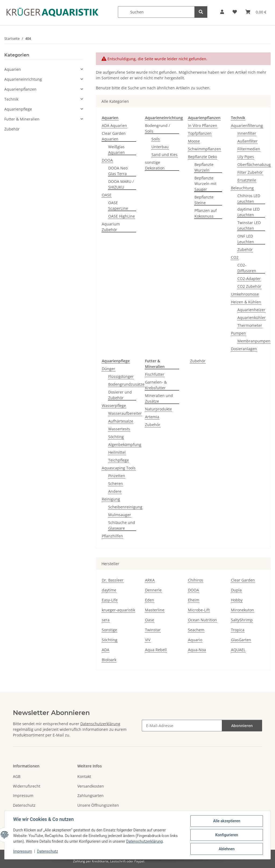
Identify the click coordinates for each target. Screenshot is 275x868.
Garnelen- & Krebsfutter (156, 385)
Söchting (116, 437)
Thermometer (250, 325)
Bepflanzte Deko (202, 157)
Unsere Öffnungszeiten (98, 805)
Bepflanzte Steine (204, 200)
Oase (150, 620)
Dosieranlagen (244, 349)
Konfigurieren (227, 835)
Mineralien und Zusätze (159, 398)
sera (106, 620)
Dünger (108, 369)
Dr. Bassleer (113, 580)
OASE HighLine (122, 216)
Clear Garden (243, 580)
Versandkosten (91, 786)
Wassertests (119, 429)
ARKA (150, 580)
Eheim (194, 600)
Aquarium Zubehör (111, 227)
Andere (115, 491)
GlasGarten (241, 640)
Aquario (195, 640)
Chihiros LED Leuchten (249, 199)
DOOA (107, 160)
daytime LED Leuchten (249, 212)
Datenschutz (48, 851)
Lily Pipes (246, 157)
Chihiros (196, 580)
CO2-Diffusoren (247, 268)
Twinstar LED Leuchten (249, 225)
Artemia (152, 417)
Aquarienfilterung (247, 125)
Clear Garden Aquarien (114, 136)
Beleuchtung (242, 188)
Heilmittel (117, 452)
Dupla (236, 590)
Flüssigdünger (121, 376)
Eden (150, 600)
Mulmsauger (120, 515)
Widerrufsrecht (27, 786)
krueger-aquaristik (118, 610)
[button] (222, 12)
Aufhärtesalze (121, 421)
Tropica (238, 630)
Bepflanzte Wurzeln (204, 167)
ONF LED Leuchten (246, 239)
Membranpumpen (254, 341)
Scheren (116, 483)
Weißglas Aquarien (117, 150)
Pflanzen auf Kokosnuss (206, 213)
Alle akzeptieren (227, 821)
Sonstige (109, 630)
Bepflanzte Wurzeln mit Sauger (205, 184)
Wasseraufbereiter (125, 413)
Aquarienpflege (18, 109)
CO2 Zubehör (249, 286)
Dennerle (153, 590)
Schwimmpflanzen (205, 149)
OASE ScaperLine (118, 206)
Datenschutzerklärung (144, 841)
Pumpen (238, 333)
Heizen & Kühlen (246, 302)
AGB (17, 776)
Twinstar (153, 630)
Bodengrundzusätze (126, 384)
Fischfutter (155, 374)
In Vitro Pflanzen (203, 125)
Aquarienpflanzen (20, 89)
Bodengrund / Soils (158, 128)
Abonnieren (242, 726)
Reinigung (111, 499)
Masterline (155, 610)
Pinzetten (117, 476)
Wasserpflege (114, 405)
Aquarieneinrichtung (23, 79)
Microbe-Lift (199, 610)
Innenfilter (247, 133)
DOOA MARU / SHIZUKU (121, 184)
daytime (109, 590)
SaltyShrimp (242, 620)
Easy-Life (110, 600)
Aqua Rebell (156, 650)
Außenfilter (247, 141)
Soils (156, 139)
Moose (194, 141)
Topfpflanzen (200, 133)
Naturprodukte (158, 409)
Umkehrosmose (245, 294)
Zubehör (245, 249)
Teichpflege (119, 460)
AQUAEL (238, 650)
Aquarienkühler (252, 318)
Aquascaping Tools (119, 468)
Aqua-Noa (197, 650)
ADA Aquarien (114, 125)
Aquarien (13, 69)
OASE (107, 195)
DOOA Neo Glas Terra (118, 171)
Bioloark (109, 660)
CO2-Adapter (249, 279)
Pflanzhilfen (112, 536)
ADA (106, 650)
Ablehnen (227, 849)
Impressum (23, 851)
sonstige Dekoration (155, 165)
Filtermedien (249, 149)
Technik (11, 99)
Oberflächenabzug (254, 164)
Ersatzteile (247, 180)
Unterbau (160, 147)
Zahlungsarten (91, 796)
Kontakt (84, 776)
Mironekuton (243, 610)
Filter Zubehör (250, 172)
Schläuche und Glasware (122, 525)
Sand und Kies (164, 155)
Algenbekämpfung (125, 444)
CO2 (235, 257)
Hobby (237, 600)
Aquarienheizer (251, 310)
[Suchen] (156, 12)
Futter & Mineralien (22, 119)
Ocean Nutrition (202, 620)
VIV (148, 640)
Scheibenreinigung (125, 507)
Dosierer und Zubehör (120, 395)
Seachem (196, 630)
